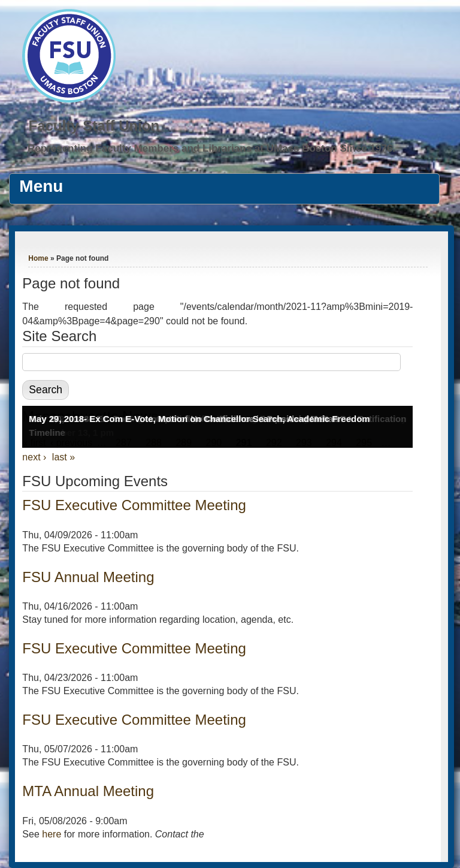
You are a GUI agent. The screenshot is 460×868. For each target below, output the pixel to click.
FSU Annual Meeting (88, 577)
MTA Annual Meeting (88, 791)
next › (34, 457)
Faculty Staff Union (94, 126)
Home (38, 258)
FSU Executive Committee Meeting (134, 505)
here (52, 834)
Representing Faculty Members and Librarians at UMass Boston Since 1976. (211, 148)
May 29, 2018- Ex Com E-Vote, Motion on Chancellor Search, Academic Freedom (199, 419)
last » (63, 457)
